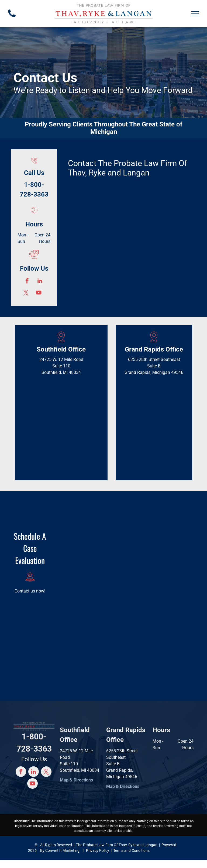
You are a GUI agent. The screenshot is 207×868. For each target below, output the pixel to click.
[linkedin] (40, 281)
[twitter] (26, 293)
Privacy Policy (98, 850)
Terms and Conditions (131, 850)
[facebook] (27, 281)
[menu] (195, 14)
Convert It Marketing (62, 850)
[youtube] (39, 293)
